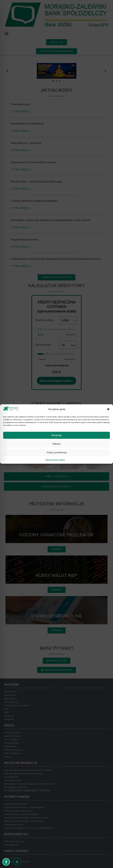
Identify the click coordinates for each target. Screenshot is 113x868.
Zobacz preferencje (57, 452)
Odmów (56, 444)
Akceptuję (56, 435)
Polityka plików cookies (55, 460)
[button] (108, 409)
